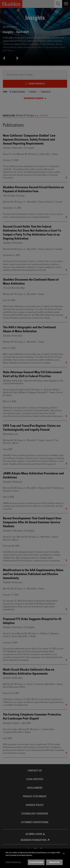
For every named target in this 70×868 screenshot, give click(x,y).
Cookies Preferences (13, 862)
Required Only (54, 862)
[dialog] (35, 858)
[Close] (64, 854)
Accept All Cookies (36, 862)
